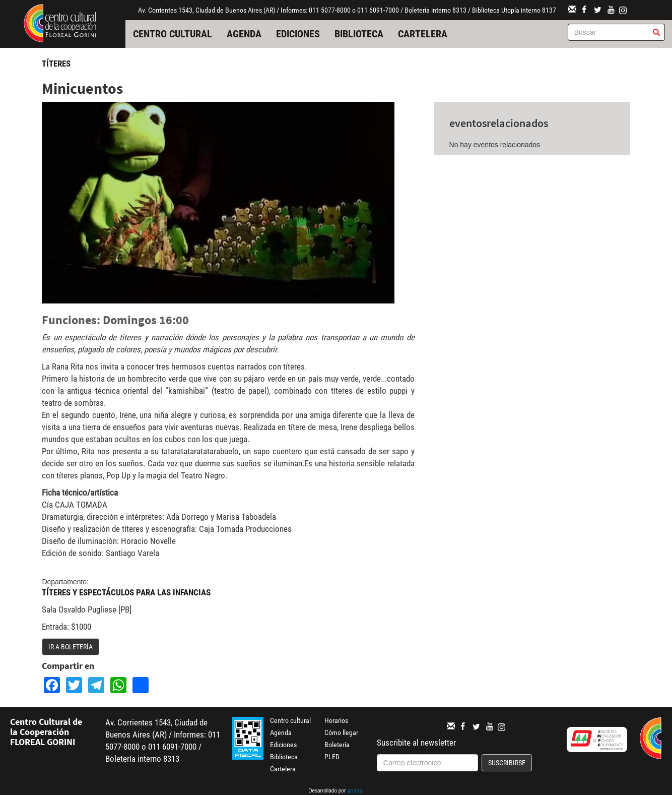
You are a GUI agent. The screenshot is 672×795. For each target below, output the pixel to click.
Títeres (56, 64)
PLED (332, 757)
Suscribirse (507, 763)
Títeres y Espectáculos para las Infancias (126, 592)
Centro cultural (173, 34)
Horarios (336, 720)
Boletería (337, 745)
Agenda (244, 34)
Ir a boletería (71, 647)
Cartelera (423, 34)
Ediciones (298, 34)
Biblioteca (359, 34)
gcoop (355, 791)
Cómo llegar (341, 732)
